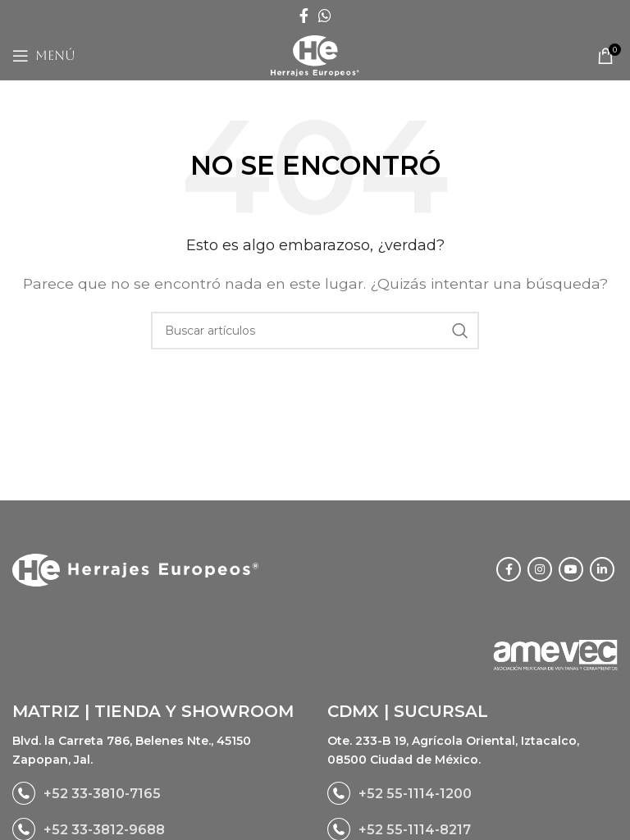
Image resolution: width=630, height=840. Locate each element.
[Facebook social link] (304, 16)
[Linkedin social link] (602, 569)
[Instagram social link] (540, 569)
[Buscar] (315, 331)
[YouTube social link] (571, 569)
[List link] (157, 793)
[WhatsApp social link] (325, 16)
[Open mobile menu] (44, 56)
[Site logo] (315, 55)
